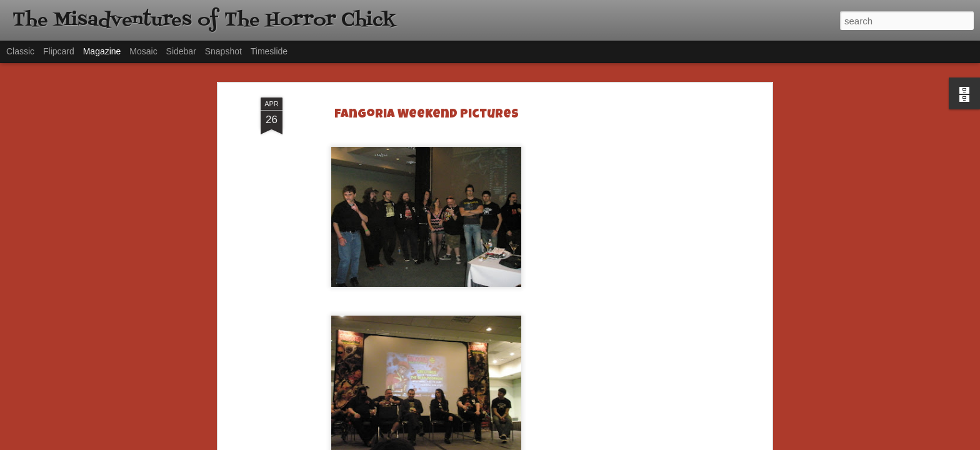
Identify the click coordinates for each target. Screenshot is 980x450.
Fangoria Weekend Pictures (427, 115)
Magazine (102, 51)
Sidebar (181, 51)
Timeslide (269, 51)
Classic (20, 51)
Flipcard (59, 51)
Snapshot (223, 51)
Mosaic (143, 51)
